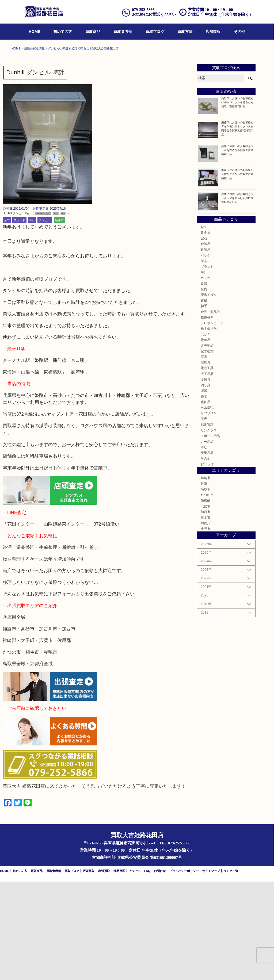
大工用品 (207, 472)
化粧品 (205, 500)
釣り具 (205, 483)
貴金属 (205, 331)
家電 (204, 455)
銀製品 (205, 348)
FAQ (147, 969)
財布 (204, 359)
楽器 (204, 489)
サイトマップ (211, 969)
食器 (204, 382)
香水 (204, 495)
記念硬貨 (207, 449)
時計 (32, 319)
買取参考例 (123, 31)
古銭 (204, 399)
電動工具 (207, 467)
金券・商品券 (210, 410)
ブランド (19, 319)
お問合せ (160, 969)
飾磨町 (205, 599)
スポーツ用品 (210, 534)
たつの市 (207, 593)
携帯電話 (207, 523)
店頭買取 (89, 969)
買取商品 (93, 31)
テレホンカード (212, 421)
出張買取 (104, 969)
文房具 (205, 478)
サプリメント (210, 512)
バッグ (205, 354)
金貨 (204, 387)
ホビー (205, 545)
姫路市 (59, 319)
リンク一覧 (231, 969)
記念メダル (209, 393)
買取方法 (185, 31)
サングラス (209, 529)
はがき (205, 433)
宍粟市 (205, 605)
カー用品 (207, 540)
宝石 (204, 337)
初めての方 (63, 31)
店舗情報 (213, 31)
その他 (239, 31)
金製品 (205, 342)
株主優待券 (209, 427)
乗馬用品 (207, 551)
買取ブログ (155, 31)
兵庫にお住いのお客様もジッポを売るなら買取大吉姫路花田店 (237, 249)
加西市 (205, 610)
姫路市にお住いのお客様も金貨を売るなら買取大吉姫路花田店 (237, 273)
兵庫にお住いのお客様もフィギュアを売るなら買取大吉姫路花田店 (237, 296)
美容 (204, 517)
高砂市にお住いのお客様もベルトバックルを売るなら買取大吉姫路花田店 (237, 201)
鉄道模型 (207, 416)
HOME (34, 31)
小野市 (205, 627)
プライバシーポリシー (184, 969)
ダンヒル (44, 319)
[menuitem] (34, 32)
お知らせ (207, 562)
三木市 (205, 616)
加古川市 (207, 621)
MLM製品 (207, 506)
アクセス (135, 969)
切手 (204, 405)
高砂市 (205, 587)
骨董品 (205, 438)
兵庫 (204, 582)
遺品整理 (119, 969)
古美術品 (207, 444)
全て (7, 319)
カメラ (205, 376)
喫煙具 (205, 461)
